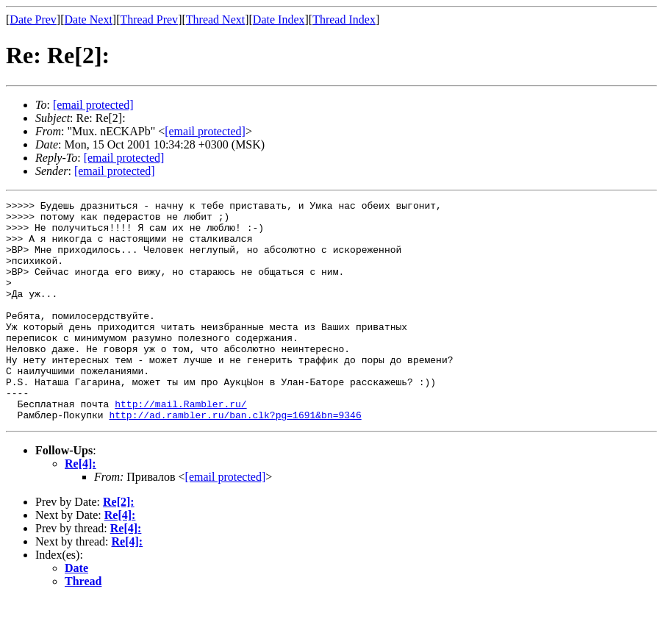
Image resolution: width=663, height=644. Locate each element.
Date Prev (33, 19)
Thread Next (215, 19)
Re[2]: (119, 546)
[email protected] (226, 521)
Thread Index (344, 19)
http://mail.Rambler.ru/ (180, 446)
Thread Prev (149, 19)
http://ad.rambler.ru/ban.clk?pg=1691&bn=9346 (235, 459)
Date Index (279, 19)
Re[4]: (80, 508)
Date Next (89, 19)
